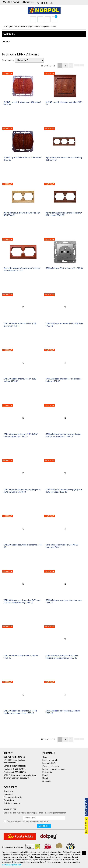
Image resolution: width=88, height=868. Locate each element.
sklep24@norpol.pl (18, 766)
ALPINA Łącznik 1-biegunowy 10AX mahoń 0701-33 (22, 103)
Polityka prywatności (12, 803)
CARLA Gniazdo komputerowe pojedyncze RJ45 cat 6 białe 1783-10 (64, 491)
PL (38, 3)
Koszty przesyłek (50, 760)
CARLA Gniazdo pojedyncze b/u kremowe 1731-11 (64, 601)
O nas (45, 757)
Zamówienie (9, 800)
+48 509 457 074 (18, 769)
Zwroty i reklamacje (51, 766)
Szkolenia (47, 781)
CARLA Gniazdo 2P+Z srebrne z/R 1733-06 (64, 268)
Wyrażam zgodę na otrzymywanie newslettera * (28, 821)
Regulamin (47, 772)
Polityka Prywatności (12, 865)
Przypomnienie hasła (13, 797)
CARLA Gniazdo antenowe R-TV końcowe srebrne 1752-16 (64, 380)
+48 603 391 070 (18, 772)
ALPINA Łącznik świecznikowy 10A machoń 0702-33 (23, 159)
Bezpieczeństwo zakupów (54, 769)
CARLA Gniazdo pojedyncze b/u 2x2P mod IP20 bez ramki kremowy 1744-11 (22, 601)
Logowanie (8, 794)
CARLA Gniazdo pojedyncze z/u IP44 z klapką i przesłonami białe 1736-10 (20, 712)
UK (51, 3)
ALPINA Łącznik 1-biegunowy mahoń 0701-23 (64, 103)
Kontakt (46, 775)
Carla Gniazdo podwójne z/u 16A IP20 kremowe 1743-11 (62, 546)
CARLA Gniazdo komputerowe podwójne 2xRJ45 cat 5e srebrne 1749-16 (63, 435)
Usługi (45, 778)
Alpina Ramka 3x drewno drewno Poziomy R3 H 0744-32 (22, 214)
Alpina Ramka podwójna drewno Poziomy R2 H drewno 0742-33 (22, 269)
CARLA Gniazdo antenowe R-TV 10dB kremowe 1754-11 (20, 325)
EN (42, 3)
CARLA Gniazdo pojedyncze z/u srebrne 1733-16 (63, 712)
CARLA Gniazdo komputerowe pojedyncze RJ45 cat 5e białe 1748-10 (22, 491)
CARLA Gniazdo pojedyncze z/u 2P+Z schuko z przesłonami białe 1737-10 (62, 657)
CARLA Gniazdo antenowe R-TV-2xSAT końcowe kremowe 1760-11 (21, 435)
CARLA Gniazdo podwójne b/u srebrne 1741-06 (23, 546)
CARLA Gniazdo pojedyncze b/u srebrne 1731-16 (21, 657)
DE (47, 3)
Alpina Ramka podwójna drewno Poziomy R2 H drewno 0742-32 (64, 214)
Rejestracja (8, 791)
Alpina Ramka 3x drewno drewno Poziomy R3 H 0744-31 (64, 159)
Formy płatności (49, 763)
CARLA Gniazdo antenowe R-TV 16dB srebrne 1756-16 (20, 380)
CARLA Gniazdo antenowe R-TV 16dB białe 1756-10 (64, 325)
